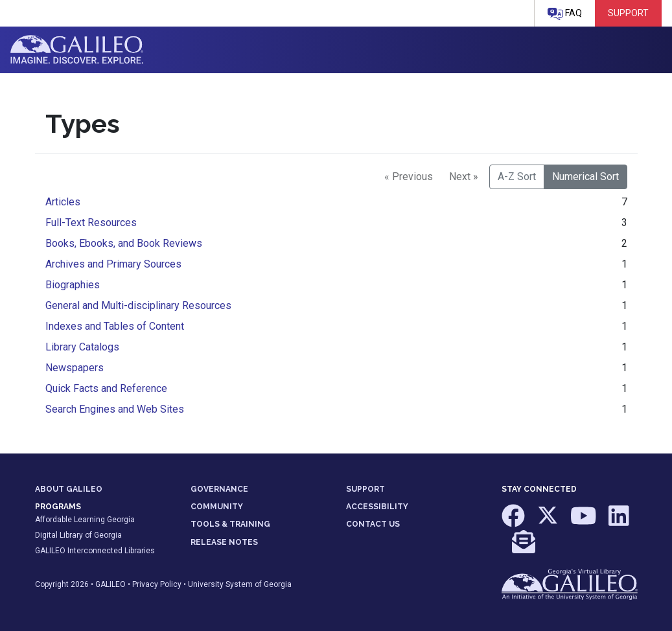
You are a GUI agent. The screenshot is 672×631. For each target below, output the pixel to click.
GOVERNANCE (219, 489)
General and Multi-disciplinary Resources (138, 305)
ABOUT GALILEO (69, 489)
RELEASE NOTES (224, 542)
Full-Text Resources (91, 223)
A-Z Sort (517, 177)
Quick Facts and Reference (106, 388)
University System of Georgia (240, 584)
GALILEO (110, 584)
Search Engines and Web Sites (115, 409)
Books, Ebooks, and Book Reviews (124, 243)
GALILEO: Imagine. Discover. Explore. (77, 50)
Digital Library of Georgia (78, 535)
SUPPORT (365, 489)
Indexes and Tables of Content (115, 326)
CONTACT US (373, 524)
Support (628, 13)
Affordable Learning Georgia (85, 520)
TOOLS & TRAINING (230, 524)
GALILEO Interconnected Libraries (95, 551)
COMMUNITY (217, 507)
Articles (63, 202)
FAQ (565, 14)
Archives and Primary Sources (113, 264)
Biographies (73, 285)
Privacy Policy (157, 584)
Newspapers (75, 368)
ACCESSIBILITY (377, 507)
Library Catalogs (82, 347)
